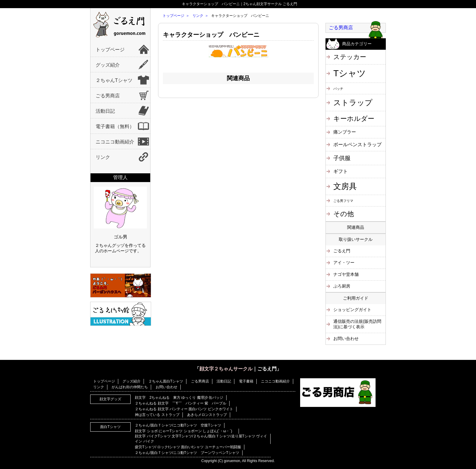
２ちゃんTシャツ (114, 80)
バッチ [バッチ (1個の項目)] (338, 89)
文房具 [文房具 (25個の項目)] (345, 186)
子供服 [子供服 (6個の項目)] (342, 158)
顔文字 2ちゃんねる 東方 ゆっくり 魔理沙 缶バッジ (179, 398)
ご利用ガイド (356, 298)
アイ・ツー (344, 263)
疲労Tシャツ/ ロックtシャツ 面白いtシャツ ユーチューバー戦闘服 (188, 447)
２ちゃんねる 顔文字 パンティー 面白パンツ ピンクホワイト (184, 409)
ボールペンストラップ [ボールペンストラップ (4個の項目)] (357, 144)
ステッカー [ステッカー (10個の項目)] (350, 57)
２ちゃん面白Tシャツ (166, 381)
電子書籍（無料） (115, 126)
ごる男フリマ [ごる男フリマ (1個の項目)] (343, 201)
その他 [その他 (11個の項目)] (344, 214)
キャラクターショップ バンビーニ (211, 35)
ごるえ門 (342, 251)
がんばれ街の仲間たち (130, 387)
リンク (103, 157)
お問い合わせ (346, 338)
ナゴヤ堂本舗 (346, 274)
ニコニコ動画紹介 (115, 142)
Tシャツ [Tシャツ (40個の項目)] (350, 73)
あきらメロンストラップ (207, 415)
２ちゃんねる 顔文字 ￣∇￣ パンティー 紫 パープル (181, 403)
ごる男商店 (108, 96)
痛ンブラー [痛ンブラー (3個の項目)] (345, 132)
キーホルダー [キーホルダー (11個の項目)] (354, 119)
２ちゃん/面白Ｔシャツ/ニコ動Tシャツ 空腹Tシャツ (178, 425)
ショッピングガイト (352, 310)
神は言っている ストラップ (157, 415)
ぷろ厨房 (342, 286)
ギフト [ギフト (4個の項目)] (341, 171)
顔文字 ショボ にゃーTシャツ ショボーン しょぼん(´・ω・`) (185, 431)
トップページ (110, 50)
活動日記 (105, 111)
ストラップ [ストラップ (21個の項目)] (353, 102)
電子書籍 (246, 381)
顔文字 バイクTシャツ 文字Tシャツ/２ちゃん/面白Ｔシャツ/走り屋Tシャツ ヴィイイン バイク (201, 439)
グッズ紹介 (108, 65)
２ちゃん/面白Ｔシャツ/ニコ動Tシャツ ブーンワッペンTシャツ (187, 453)
